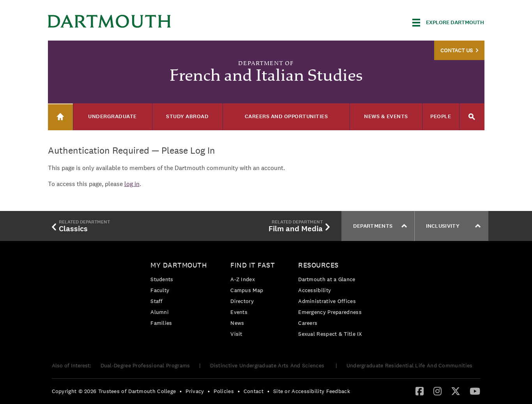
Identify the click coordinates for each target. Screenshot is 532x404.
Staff (157, 301)
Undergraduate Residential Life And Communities (410, 365)
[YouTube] (475, 391)
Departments (380, 226)
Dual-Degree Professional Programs (145, 365)
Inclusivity (453, 226)
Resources (318, 265)
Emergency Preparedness (330, 312)
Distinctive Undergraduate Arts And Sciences (268, 365)
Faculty (160, 290)
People (441, 116)
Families (161, 323)
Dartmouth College (110, 21)
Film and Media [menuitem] (299, 226)
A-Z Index (243, 279)
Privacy (195, 391)
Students (162, 279)
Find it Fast (253, 265)
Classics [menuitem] (81, 226)
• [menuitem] (181, 391)
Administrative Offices (327, 301)
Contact (254, 391)
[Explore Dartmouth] (448, 23)
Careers (308, 323)
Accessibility (315, 290)
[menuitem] (181, 295)
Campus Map (247, 290)
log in (132, 184)
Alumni (160, 312)
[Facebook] (420, 391)
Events (239, 312)
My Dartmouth (179, 265)
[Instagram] (437, 391)
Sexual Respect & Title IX (330, 334)
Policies (224, 391)
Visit (236, 334)
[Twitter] (456, 391)
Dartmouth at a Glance (327, 279)
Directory (242, 301)
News (237, 323)
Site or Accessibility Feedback (312, 391)
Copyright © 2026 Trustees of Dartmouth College (114, 391)
